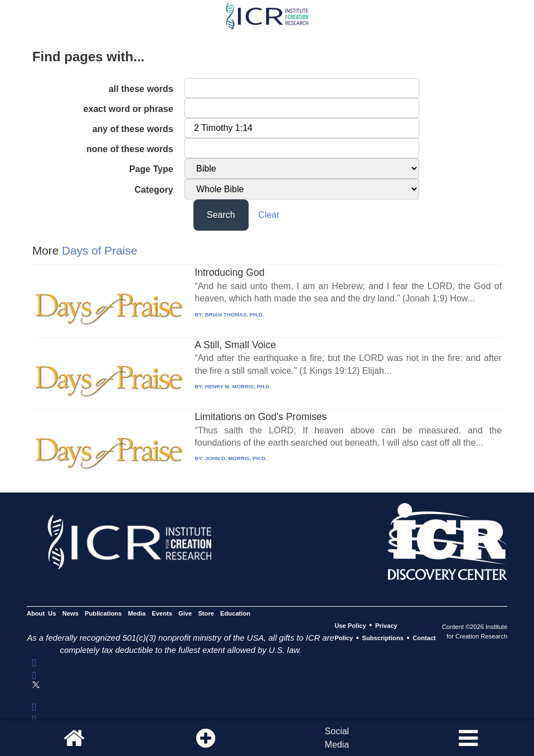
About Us (42, 613)
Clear (269, 215)
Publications (103, 613)
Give (185, 613)
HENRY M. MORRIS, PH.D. (238, 386)
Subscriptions (383, 638)
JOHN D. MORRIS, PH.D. (236, 458)
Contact (424, 638)
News (71, 613)
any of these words (133, 129)
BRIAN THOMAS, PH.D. (235, 314)
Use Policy (350, 626)
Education (235, 613)
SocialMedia (337, 738)
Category (154, 190)
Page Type (151, 169)
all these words (141, 89)
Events (162, 613)
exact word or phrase (128, 109)
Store (206, 613)
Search (221, 215)
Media (137, 613)
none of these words (130, 149)
